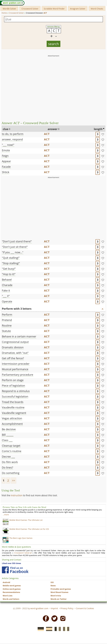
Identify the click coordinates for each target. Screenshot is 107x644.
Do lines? (8, 467)
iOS (52, 582)
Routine (7, 325)
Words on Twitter (59, 599)
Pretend (7, 320)
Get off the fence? (13, 358)
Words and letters (11, 599)
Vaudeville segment (14, 413)
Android (6, 582)
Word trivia (56, 596)
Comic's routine (12, 451)
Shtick (6, 172)
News (53, 586)
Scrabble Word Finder (54, 9)
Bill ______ (8, 435)
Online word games (12, 589)
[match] (103, 134)
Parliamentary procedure (18, 375)
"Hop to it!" (9, 274)
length (98, 129)
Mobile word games (12, 586)
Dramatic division (13, 347)
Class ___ (7, 440)
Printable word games (61, 589)
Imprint (54, 608)
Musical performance (15, 369)
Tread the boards (13, 402)
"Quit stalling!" (11, 258)
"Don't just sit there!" (15, 247)
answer (53, 129)
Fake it (6, 290)
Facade (6, 167)
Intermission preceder (16, 364)
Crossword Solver (30, 9)
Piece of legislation (14, 386)
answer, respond (12, 139)
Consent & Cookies (85, 608)
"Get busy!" (9, 269)
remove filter (53, 27)
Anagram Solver (78, 9)
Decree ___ (8, 457)
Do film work (10, 462)
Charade (7, 285)
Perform (7, 315)
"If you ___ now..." (13, 252)
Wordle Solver (9, 9)
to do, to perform (13, 134)
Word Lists (8, 596)
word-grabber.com (39, 608)
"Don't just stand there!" (17, 241)
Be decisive (9, 429)
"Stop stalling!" (11, 263)
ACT (47, 134)
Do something (11, 473)
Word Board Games (60, 592)
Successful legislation (15, 396)
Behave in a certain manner (19, 336)
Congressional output (15, 342)
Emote (6, 150)
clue (6, 129)
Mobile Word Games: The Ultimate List (26, 520)
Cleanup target (11, 446)
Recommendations (11, 592)
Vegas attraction (12, 418)
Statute (6, 331)
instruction (17, 495)
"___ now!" (8, 145)
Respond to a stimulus (16, 391)
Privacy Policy (67, 608)
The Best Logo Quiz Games (21, 538)
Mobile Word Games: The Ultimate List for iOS (29, 529)
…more (6, 515)
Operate (7, 301)
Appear (6, 161)
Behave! (7, 280)
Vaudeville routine (13, 407)
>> (14, 480)
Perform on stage (13, 380)
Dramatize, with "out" (15, 353)
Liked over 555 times (11, 563)
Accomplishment (12, 424)
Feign (5, 156)
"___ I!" (6, 296)
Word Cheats (97, 9)
